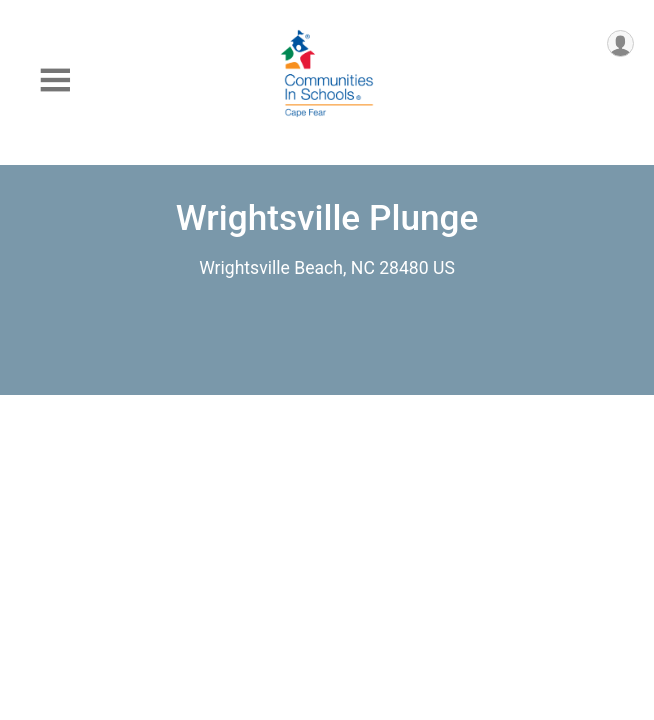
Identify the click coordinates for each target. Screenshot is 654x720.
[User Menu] (620, 43)
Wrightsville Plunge (327, 218)
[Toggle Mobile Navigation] (55, 80)
